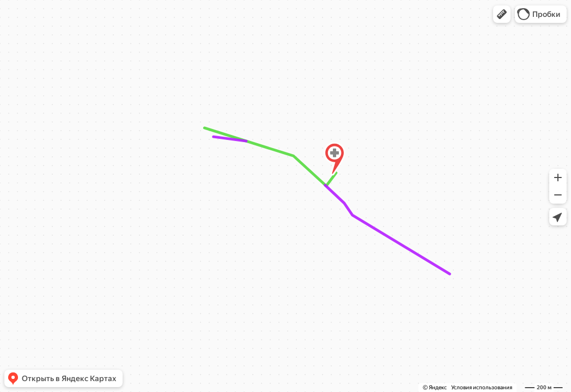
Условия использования (482, 387)
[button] (502, 14)
